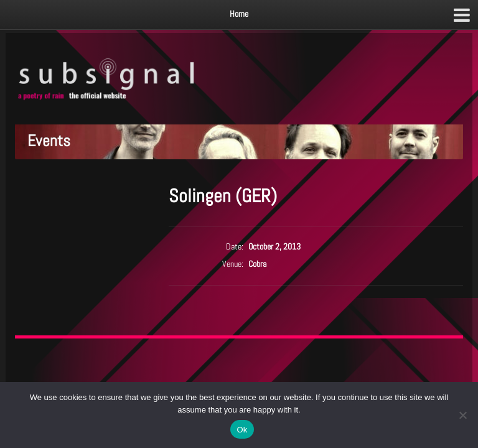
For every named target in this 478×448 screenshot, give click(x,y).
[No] (462, 415)
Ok (242, 430)
